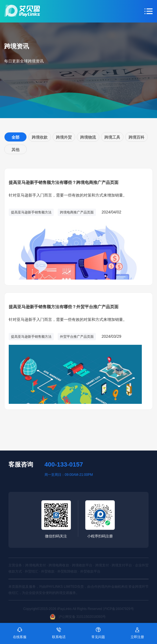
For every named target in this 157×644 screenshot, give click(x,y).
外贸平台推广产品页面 (77, 337)
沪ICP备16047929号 (118, 609)
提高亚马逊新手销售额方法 (31, 212)
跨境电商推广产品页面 (77, 212)
